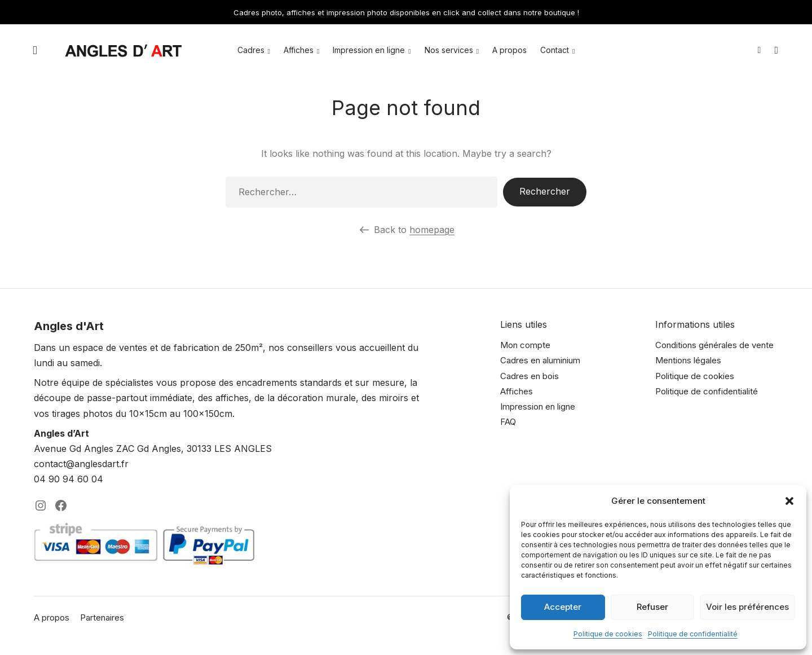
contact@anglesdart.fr (81, 464)
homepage (432, 230)
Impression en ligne (369, 50)
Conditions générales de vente (714, 345)
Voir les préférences (747, 607)
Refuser (652, 607)
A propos (509, 50)
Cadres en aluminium (540, 360)
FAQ (508, 422)
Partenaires (102, 617)
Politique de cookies (608, 634)
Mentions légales (688, 360)
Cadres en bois (529, 376)
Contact (555, 50)
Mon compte (525, 345)
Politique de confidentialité (693, 634)
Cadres (251, 50)
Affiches (299, 50)
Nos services (449, 50)
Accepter (563, 607)
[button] (789, 501)
